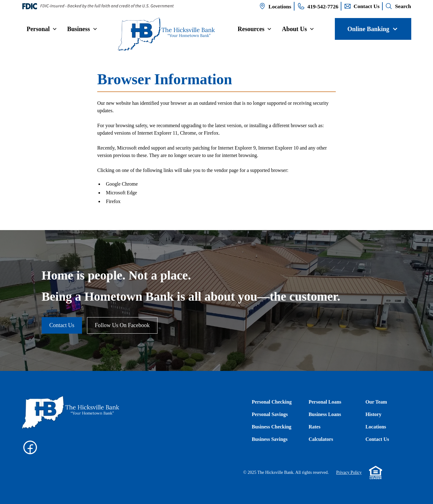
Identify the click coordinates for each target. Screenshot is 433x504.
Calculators (321, 439)
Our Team (376, 402)
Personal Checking (272, 402)
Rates (314, 427)
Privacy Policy (349, 472)
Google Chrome (122, 184)
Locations (376, 427)
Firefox (113, 201)
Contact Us (62, 325)
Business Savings (270, 439)
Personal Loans (325, 402)
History (373, 414)
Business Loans (325, 414)
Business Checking (272, 427)
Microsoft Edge (121, 193)
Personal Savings (270, 414)
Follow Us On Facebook (122, 325)
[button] (42, 29)
